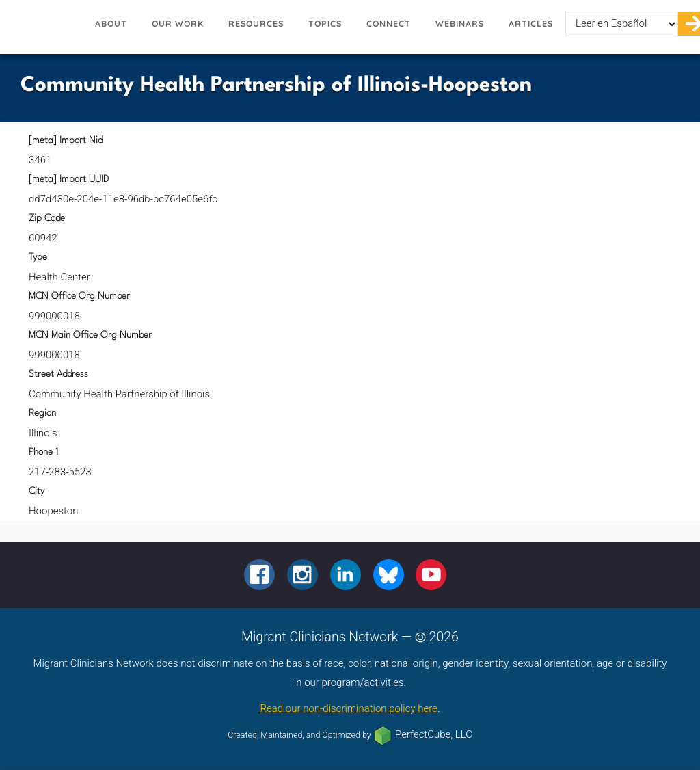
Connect (389, 24)
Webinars (460, 24)
